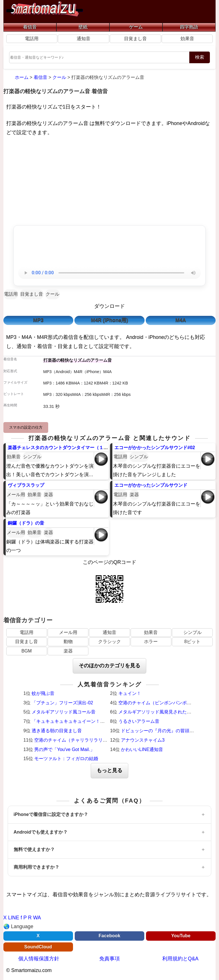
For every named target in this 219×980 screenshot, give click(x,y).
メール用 (16, 495)
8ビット (192, 642)
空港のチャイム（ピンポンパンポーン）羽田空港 (169, 703)
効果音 (187, 39)
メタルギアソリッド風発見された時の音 (159, 712)
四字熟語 (189, 27)
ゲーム (136, 27)
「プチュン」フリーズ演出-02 (62, 703)
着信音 (30, 27)
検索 (200, 57)
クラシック (109, 642)
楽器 (48, 495)
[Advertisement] (110, 182)
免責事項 (109, 959)
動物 (68, 642)
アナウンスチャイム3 (143, 740)
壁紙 (83, 27)
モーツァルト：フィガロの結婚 (66, 759)
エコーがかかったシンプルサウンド (151, 485)
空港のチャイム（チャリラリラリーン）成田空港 (84, 740)
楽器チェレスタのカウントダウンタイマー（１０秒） (62, 448)
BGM (27, 651)
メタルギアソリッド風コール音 (64, 712)
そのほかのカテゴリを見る (109, 666)
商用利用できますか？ (36, 867)
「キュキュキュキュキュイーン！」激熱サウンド (82, 721)
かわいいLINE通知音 (142, 749)
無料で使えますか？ (34, 849)
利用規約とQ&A (180, 959)
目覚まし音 (135, 39)
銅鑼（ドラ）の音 (26, 523)
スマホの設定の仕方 (26, 427)
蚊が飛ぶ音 (43, 693)
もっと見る (109, 770)
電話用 (32, 39)
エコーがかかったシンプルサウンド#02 (155, 448)
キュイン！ (130, 693)
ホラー (151, 642)
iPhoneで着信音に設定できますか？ (51, 814)
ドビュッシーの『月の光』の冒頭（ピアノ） (167, 731)
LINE (14, 918)
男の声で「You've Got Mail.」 (64, 749)
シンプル (32, 457)
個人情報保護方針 (39, 959)
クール (52, 294)
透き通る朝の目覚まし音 (57, 731)
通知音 (84, 39)
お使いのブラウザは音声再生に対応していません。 (109, 273)
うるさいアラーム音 (139, 721)
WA (37, 918)
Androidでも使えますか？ (41, 832)
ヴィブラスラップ (26, 485)
